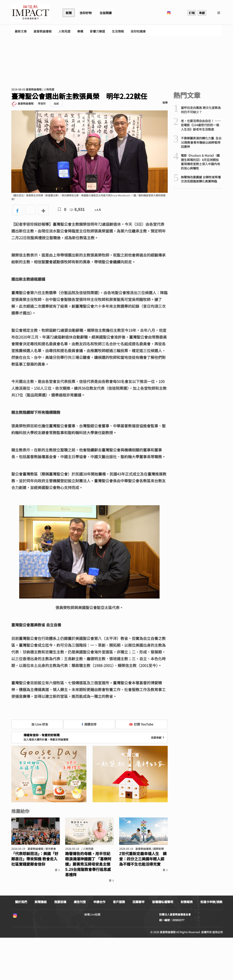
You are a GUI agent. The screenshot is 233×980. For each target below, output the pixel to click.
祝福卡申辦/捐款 (211, 902)
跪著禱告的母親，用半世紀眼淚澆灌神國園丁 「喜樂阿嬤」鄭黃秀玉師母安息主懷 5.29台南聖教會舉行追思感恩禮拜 (89, 864)
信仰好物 (86, 13)
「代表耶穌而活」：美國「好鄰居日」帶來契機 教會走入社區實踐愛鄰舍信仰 (35, 859)
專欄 (80, 31)
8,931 (77, 209)
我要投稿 (60, 902)
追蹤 (56, 104)
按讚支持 (89, 724)
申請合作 (99, 902)
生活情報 (118, 31)
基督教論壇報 (43, 31)
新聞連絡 (41, 902)
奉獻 (202, 13)
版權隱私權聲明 (163, 902)
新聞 (69, 13)
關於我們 (21, 902)
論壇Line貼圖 (92, 914)
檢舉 (165, 103)
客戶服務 (119, 902)
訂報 (192, 13)
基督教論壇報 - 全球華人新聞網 (30, 13)
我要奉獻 (158, 738)
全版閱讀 (106, 13)
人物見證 (64, 31)
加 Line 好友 (37, 724)
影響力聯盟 (97, 31)
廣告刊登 (80, 902)
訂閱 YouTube (141, 724)
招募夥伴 (139, 902)
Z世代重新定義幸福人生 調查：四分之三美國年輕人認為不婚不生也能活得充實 (143, 859)
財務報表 (187, 902)
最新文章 (21, 31)
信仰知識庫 (138, 31)
